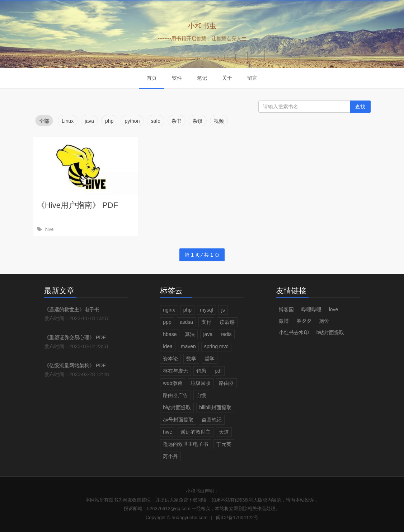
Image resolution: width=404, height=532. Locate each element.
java (208, 334)
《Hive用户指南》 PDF (77, 205)
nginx (169, 310)
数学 (191, 359)
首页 (152, 78)
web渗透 (173, 383)
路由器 (226, 383)
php (187, 310)
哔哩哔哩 (311, 309)
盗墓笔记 (212, 420)
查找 (360, 107)
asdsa (186, 322)
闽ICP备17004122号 (237, 517)
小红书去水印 (294, 332)
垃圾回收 (201, 383)
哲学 (210, 359)
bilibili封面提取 (215, 407)
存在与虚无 (175, 371)
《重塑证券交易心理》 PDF (75, 337)
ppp (167, 322)
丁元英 (224, 444)
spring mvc (216, 346)
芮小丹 (170, 456)
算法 (190, 334)
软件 (177, 78)
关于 (227, 78)
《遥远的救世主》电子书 (72, 309)
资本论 (170, 359)
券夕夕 (304, 321)
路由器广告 (175, 395)
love (334, 309)
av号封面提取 (178, 420)
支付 (206, 322)
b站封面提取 (177, 407)
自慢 (201, 395)
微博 (284, 321)
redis (226, 334)
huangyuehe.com (189, 517)
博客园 (286, 309)
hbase (170, 334)
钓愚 (201, 371)
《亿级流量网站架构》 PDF (75, 365)
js (223, 310)
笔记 (202, 78)
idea (168, 346)
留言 (252, 78)
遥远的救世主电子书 (185, 444)
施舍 (324, 321)
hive (50, 229)
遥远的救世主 (196, 432)
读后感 (227, 322)
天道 (224, 432)
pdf (218, 371)
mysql (206, 310)
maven (188, 346)
